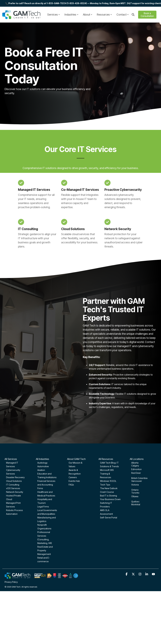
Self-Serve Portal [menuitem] (109, 518)
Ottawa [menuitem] (135, 496)
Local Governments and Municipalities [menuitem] (47, 512)
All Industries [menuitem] (42, 459)
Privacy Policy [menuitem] (11, 582)
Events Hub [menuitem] (74, 481)
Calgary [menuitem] (135, 466)
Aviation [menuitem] (41, 470)
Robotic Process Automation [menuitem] (14, 512)
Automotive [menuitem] (43, 466)
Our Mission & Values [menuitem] (75, 465)
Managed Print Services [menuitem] (13, 505)
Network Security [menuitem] (15, 492)
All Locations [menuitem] (137, 459)
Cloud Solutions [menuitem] (14, 481)
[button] (127, 574)
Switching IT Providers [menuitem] (106, 505)
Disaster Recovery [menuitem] (15, 477)
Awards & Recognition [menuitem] (75, 472)
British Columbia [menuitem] (139, 478)
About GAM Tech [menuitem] (76, 459)
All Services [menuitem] (11, 459)
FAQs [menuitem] (71, 485)
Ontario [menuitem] (135, 490)
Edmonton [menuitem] (136, 469)
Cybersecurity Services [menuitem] (13, 472)
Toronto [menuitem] (135, 493)
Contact (123, 15)
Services (54, 15)
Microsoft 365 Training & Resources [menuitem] (107, 474)
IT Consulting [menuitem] (13, 485)
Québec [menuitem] (135, 502)
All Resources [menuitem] (106, 459)
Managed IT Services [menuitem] (12, 465)
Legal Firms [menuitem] (43, 507)
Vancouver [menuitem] (137, 481)
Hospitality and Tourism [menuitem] (45, 501)
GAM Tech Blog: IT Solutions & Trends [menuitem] (109, 465)
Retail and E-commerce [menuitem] (44, 560)
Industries (71, 15)
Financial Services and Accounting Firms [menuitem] (46, 485)
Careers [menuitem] (73, 477)
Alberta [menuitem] (135, 463)
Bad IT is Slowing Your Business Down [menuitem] (110, 497)
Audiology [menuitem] (42, 463)
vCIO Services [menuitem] (13, 488)
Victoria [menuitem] (135, 485)
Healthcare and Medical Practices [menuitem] (46, 494)
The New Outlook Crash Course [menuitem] (109, 490)
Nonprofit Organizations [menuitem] (44, 527)
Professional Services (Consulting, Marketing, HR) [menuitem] (45, 538)
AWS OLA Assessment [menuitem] (106, 512)
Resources (104, 15)
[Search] (133, 15)
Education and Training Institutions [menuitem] (47, 476)
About (88, 15)
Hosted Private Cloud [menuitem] (13, 497)
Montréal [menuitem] (136, 504)
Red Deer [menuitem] (136, 473)
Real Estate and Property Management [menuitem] (45, 550)
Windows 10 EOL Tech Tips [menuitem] (108, 483)
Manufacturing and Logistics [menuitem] (47, 519)
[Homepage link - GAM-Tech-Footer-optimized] (41, 577)
